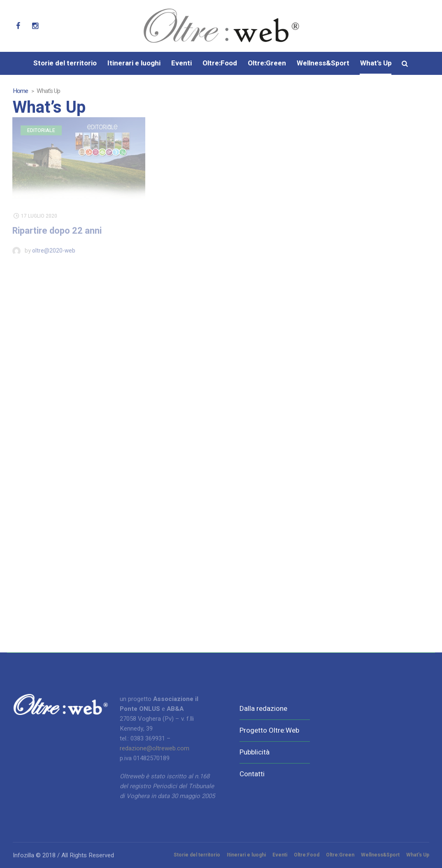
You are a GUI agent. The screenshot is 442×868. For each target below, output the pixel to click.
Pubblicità (255, 752)
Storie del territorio (197, 855)
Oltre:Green (340, 855)
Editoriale (41, 130)
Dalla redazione (263, 709)
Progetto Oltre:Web (269, 730)
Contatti (252, 774)
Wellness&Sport (380, 855)
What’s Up (418, 855)
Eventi (280, 855)
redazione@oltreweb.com (155, 748)
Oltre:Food (307, 855)
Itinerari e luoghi (246, 855)
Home (21, 91)
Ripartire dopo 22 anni (57, 231)
